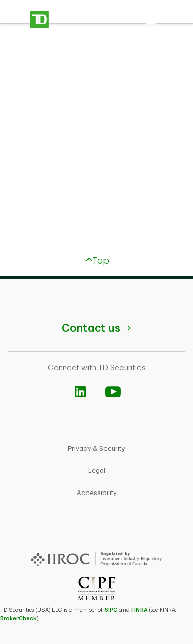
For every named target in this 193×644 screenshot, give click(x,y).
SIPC (111, 610)
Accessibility (97, 493)
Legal (97, 471)
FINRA (139, 610)
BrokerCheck (18, 619)
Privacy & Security (97, 449)
